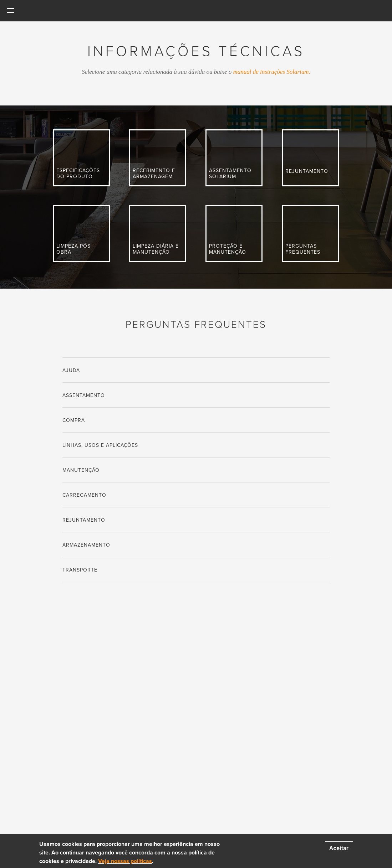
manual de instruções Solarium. (272, 72)
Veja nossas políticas (125, 861)
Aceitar (339, 848)
